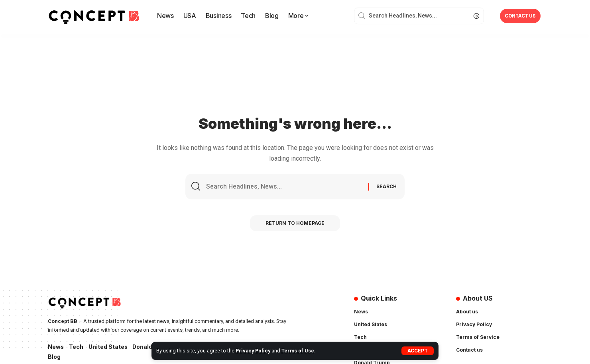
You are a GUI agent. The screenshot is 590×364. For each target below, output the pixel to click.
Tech (77, 347)
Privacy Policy (253, 351)
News (56, 347)
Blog (54, 357)
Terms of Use (299, 351)
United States (109, 347)
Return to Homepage (295, 224)
